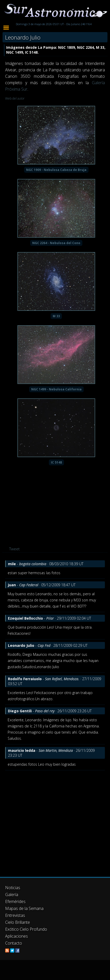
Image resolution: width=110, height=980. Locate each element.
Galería (12, 895)
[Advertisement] (48, 821)
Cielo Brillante (18, 922)
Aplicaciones (16, 936)
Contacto (14, 943)
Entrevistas (15, 915)
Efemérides (15, 901)
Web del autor (15, 98)
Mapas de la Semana (24, 908)
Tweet (14, 549)
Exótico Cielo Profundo (26, 929)
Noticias (13, 888)
